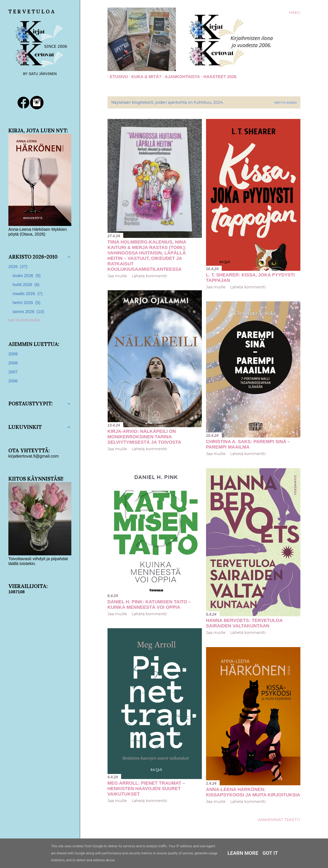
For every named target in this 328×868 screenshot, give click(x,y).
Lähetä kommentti (149, 276)
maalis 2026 (28, 294)
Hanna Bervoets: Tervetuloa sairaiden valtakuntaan (244, 623)
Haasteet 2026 (218, 77)
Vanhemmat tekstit (279, 820)
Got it (270, 853)
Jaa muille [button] (117, 276)
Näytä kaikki (286, 103)
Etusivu (117, 77)
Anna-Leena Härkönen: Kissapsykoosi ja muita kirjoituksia (253, 792)
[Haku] (295, 13)
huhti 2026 (26, 285)
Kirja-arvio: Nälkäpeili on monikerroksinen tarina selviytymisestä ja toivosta (144, 437)
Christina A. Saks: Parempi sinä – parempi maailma (248, 444)
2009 (13, 354)
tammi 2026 (28, 312)
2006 (13, 381)
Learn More (243, 853)
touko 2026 (27, 276)
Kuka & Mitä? (144, 77)
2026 (18, 267)
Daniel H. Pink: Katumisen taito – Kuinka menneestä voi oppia (149, 604)
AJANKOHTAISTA (180, 77)
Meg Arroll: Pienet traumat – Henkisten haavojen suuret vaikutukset (146, 789)
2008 (13, 363)
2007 (13, 372)
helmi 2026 (26, 303)
